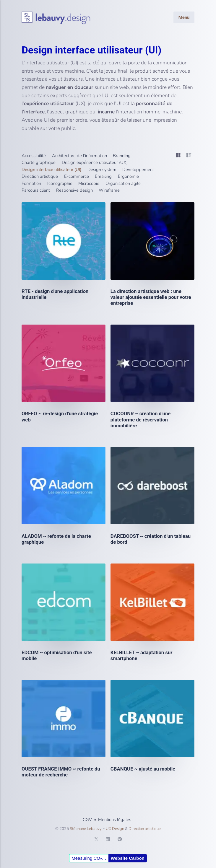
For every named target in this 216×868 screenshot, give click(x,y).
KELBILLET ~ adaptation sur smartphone (142, 655)
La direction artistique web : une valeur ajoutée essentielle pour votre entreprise (151, 297)
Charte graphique (39, 162)
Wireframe (109, 190)
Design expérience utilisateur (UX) (95, 162)
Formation (31, 183)
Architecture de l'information (79, 156)
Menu (184, 17)
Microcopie (89, 183)
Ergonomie (128, 176)
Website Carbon (128, 858)
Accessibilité (34, 156)
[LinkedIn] (108, 840)
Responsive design (74, 190)
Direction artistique (40, 176)
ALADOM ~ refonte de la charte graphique (56, 539)
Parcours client (36, 190)
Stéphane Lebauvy (86, 829)
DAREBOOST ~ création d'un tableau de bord (151, 539)
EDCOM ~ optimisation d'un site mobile (57, 655)
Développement (138, 170)
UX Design (115, 829)
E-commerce (77, 176)
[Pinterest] (120, 840)
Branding (122, 156)
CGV (87, 820)
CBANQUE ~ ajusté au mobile (143, 769)
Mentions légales (115, 820)
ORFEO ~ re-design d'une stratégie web (60, 416)
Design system (102, 170)
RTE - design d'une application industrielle (55, 294)
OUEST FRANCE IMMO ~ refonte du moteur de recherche (61, 772)
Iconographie (60, 183)
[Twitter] (96, 840)
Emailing (103, 176)
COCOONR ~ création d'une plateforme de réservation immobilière (141, 419)
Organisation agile (123, 183)
